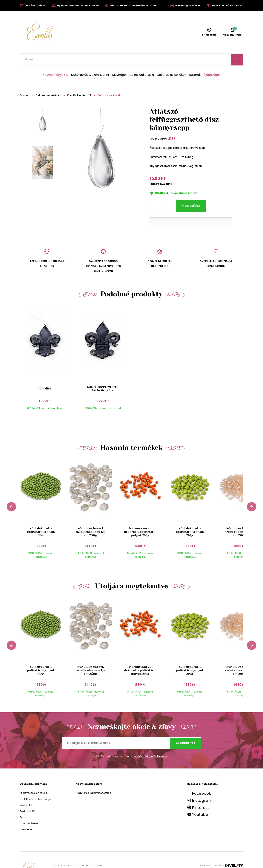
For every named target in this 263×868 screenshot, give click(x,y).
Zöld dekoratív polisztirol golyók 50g (41, 520)
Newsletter (26, 818)
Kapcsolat (26, 793)
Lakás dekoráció (142, 63)
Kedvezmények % (55, 63)
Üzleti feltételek (29, 812)
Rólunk (24, 805)
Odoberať (186, 731)
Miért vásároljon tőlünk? (34, 781)
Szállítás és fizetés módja (35, 787)
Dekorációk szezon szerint (90, 63)
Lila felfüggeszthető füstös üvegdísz (103, 377)
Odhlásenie (160, 744)
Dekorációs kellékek (172, 63)
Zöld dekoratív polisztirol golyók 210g (190, 520)
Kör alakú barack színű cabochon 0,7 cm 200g (239, 520)
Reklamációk (28, 799)
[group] (45, 500)
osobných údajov (143, 744)
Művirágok (120, 63)
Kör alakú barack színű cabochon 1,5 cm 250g (91, 520)
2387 (172, 127)
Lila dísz (45, 377)
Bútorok (195, 63)
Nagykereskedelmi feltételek (93, 781)
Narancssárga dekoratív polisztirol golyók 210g (140, 520)
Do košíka (193, 194)
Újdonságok (212, 63)
